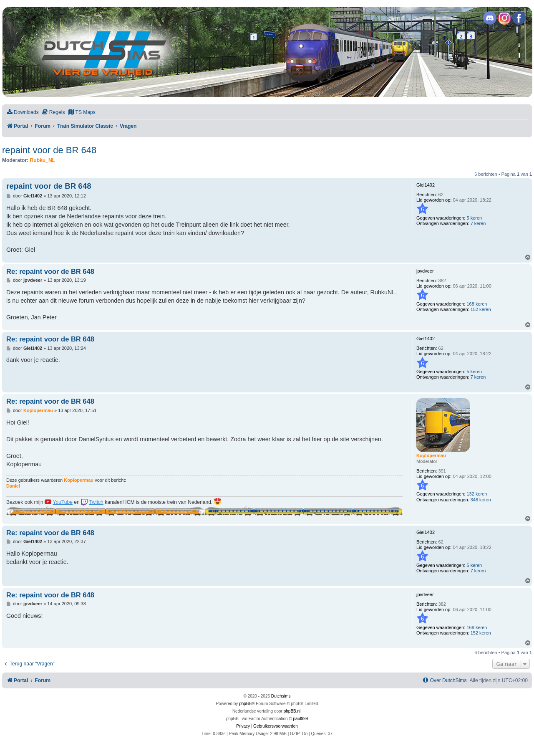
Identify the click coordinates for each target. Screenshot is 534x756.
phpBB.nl (292, 711)
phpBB (245, 704)
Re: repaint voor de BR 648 (50, 271)
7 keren (478, 223)
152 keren (481, 309)
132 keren (477, 494)
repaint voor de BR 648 (49, 150)
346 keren (481, 500)
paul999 (301, 719)
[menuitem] (23, 113)
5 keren (474, 218)
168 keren (477, 304)
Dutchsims (281, 696)
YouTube (63, 502)
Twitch (96, 502)
